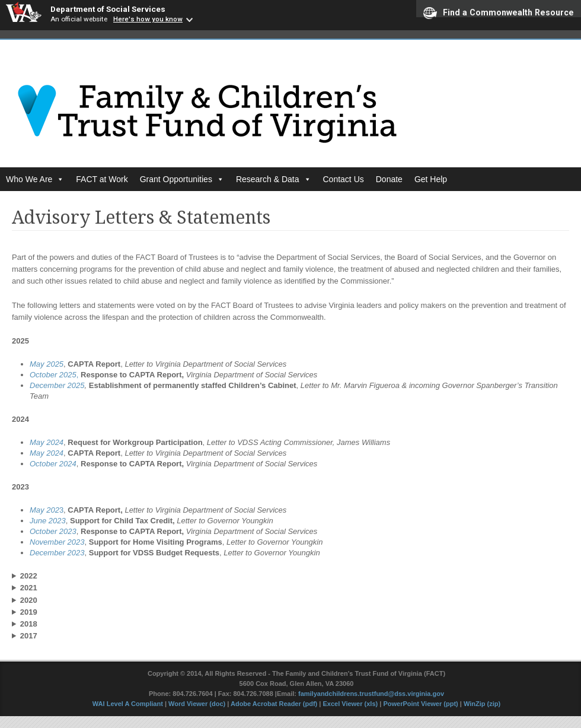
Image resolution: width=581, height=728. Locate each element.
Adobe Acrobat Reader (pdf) (274, 704)
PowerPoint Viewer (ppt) (420, 704)
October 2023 (53, 531)
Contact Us (344, 179)
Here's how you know (148, 19)
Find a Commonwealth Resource (499, 12)
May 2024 (47, 442)
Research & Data (274, 179)
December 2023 (57, 553)
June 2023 (48, 521)
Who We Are (35, 179)
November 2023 (57, 542)
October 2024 (53, 464)
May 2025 (47, 364)
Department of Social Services (108, 9)
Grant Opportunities (182, 179)
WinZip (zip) (482, 704)
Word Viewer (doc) (197, 704)
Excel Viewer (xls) (350, 704)
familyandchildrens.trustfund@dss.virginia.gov (371, 694)
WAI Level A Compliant (129, 704)
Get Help (431, 179)
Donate (389, 179)
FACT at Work (102, 179)
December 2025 (57, 385)
